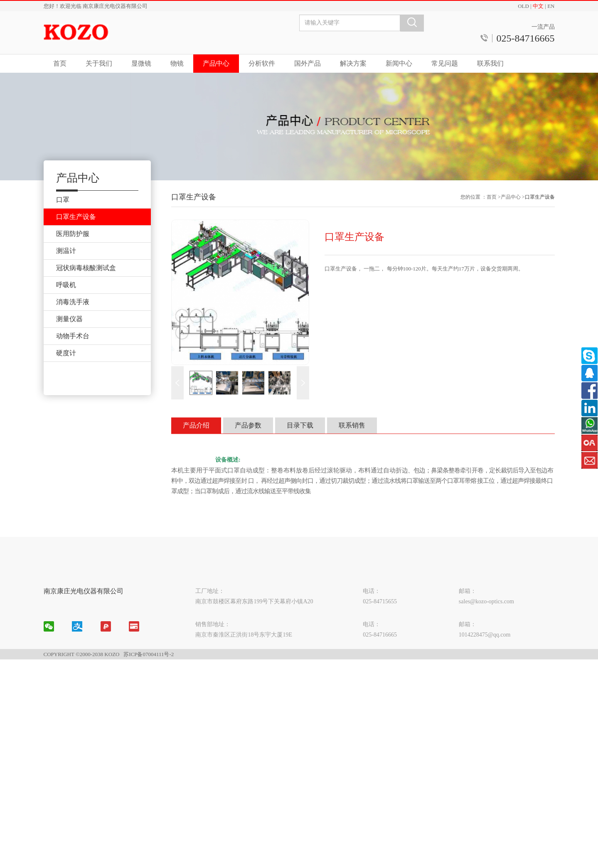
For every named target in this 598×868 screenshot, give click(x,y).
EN (551, 6)
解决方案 (353, 63)
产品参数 (248, 438)
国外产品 (308, 63)
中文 (538, 6)
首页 (60, 63)
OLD (523, 6)
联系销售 (352, 438)
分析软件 (262, 63)
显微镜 (141, 63)
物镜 (177, 63)
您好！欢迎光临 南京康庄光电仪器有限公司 (96, 6)
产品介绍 (196, 438)
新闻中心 (399, 63)
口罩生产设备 (540, 210)
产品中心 (216, 63)
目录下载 (300, 438)
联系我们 (490, 63)
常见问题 (445, 63)
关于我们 (99, 63)
